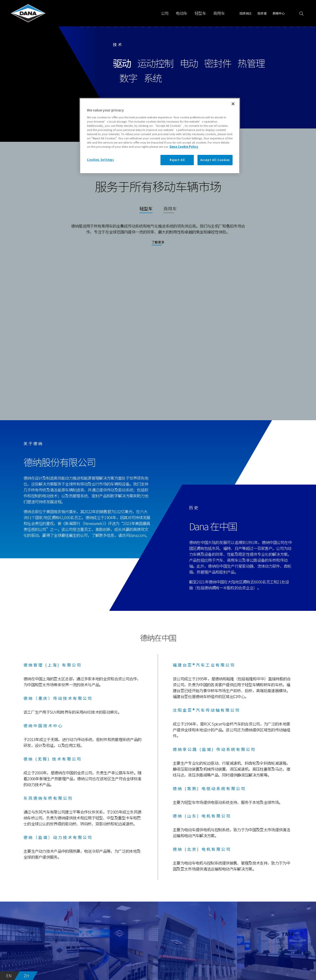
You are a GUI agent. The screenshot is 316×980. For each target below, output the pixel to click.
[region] (160, 136)
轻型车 (200, 13)
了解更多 (158, 242)
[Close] (233, 104)
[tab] (146, 211)
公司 (165, 13)
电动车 (181, 13)
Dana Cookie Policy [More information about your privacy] (184, 146)
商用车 (219, 13)
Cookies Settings (100, 160)
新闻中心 (279, 13)
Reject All (177, 160)
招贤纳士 (246, 13)
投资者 (262, 13)
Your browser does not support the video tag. (158, 342)
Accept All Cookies (215, 160)
